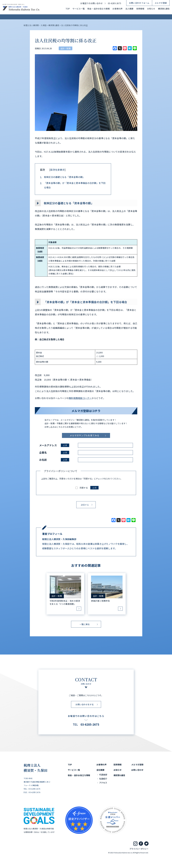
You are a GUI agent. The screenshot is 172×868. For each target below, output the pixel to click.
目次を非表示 (57, 170)
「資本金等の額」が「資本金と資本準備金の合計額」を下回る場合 (73, 185)
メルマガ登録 (161, 3)
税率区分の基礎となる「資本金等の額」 (62, 177)
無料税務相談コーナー (80, 398)
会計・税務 (66, 48)
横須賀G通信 (164, 9)
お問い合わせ (137, 770)
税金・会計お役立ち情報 (99, 9)
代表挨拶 (103, 775)
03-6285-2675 (114, 3)
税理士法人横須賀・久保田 (36, 768)
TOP (68, 9)
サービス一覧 (79, 9)
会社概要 (100, 770)
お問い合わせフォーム (139, 3)
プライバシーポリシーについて (61, 471)
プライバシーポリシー (139, 849)
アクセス (103, 783)
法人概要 (129, 9)
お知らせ (151, 9)
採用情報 (140, 9)
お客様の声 (117, 9)
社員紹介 (103, 779)
